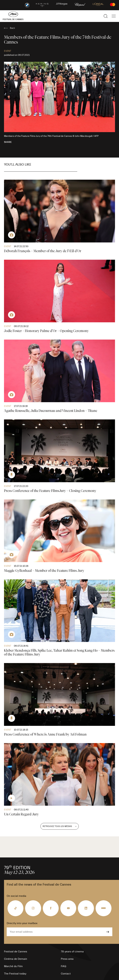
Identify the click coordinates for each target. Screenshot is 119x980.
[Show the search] (106, 16)
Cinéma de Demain (16, 959)
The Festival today (15, 974)
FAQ (64, 966)
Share (8, 142)
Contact (66, 974)
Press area (67, 959)
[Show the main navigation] (114, 16)
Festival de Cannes (16, 952)
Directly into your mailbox (22, 923)
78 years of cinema (72, 952)
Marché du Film (13, 966)
